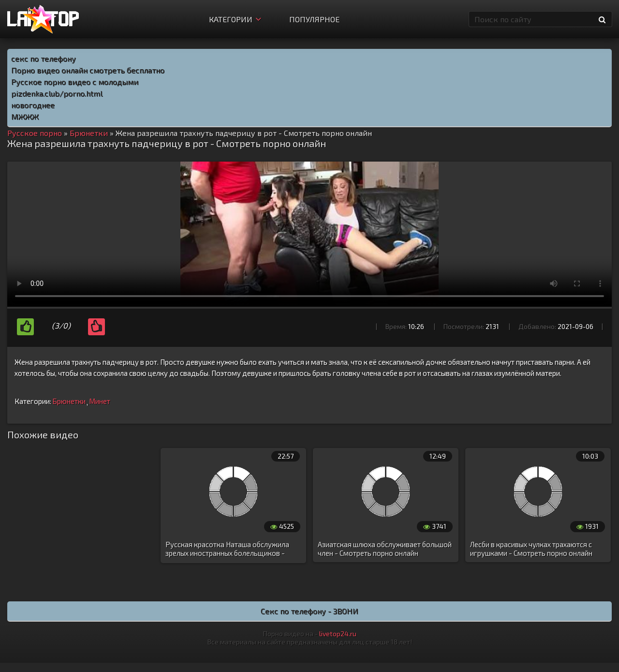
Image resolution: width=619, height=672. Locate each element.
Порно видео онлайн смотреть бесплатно (88, 70)
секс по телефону (44, 58)
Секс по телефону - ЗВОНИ (309, 611)
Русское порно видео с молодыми (75, 82)
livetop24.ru (338, 634)
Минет (100, 401)
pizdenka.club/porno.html (57, 93)
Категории (235, 19)
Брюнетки (69, 401)
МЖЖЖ (25, 116)
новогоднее (33, 105)
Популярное (314, 19)
